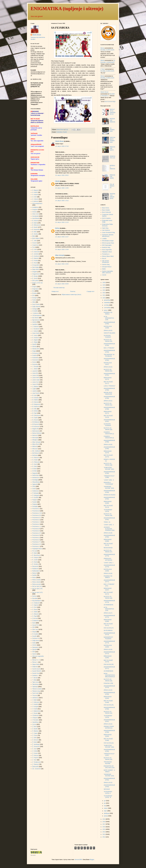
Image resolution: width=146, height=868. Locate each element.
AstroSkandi (36, 218)
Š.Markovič (36, 621)
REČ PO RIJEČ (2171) (108, 625)
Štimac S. (35, 662)
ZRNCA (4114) (108, 724)
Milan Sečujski (60, 255)
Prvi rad (35, 551)
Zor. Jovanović (36, 769)
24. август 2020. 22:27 (62, 237)
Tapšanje (35, 687)
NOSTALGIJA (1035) (108, 646)
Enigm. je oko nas (37, 283)
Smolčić (35, 636)
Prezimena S (36, 538)
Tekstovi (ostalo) (37, 689)
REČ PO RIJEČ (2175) (108, 456)
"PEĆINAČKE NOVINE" (108, 763)
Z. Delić (34, 738)
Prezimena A (36, 509)
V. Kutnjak (35, 707)
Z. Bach (35, 727)
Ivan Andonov (106, 230)
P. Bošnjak (35, 493)
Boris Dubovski (106, 212)
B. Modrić (35, 227)
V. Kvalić (35, 709)
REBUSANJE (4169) (108, 502)
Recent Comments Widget (110, 102)
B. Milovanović (36, 225)
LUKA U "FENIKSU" (110, 386)
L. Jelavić (35, 369)
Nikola (102, 48)
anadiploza (35, 207)
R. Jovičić (35, 560)
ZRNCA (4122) (108, 367)
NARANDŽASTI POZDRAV (108, 638)
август (106, 310)
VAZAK (104, 275)
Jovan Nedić (36, 333)
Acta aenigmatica (37, 203)
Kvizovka (35, 364)
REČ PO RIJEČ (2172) (108, 593)
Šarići (34, 623)
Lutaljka (104, 239)
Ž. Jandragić (36, 744)
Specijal (35, 649)
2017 (104, 824)
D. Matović (35, 258)
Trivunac (35, 695)
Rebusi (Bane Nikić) (108, 256)
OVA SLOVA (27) (109, 628)
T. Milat (34, 680)
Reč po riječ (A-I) (37, 586)
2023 (104, 290)
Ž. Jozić (35, 749)
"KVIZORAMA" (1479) (108, 511)
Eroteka (35, 293)
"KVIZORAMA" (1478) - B (108, 797)
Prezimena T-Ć (37, 542)
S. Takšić (35, 612)
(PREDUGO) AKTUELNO (108, 559)
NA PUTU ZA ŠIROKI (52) (108, 370)
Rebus (34, 577)
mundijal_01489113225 (107, 50)
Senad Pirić (36, 625)
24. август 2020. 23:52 (62, 264)
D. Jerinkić (35, 254)
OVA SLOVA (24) (109, 743)
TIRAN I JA (107, 522)
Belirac (57, 228)
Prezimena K (36, 524)
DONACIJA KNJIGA (110, 495)
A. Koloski (35, 195)
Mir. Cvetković (36, 451)
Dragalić (35, 272)
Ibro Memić (36, 318)
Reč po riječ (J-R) (37, 589)
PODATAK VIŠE (108, 683)
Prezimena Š (36, 540)
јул (105, 801)
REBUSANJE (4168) (108, 540)
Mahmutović (36, 431)
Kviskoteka (59, 132)
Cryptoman (35, 245)
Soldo (34, 643)
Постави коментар (59, 288)
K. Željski (35, 342)
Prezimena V (36, 546)
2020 (104, 298)
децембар (107, 300)
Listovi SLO (36, 382)
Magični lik (35, 429)
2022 (104, 293)
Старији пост (91, 291)
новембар (107, 303)
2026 (104, 282)
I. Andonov (35, 313)
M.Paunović (36, 424)
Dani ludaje (36, 267)
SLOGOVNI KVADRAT (107, 336)
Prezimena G (36, 520)
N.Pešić (35, 471)
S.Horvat (35, 618)
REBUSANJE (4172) (108, 378)
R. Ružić (35, 562)
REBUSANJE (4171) (108, 412)
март (106, 811)
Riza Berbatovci (37, 601)
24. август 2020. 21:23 (62, 222)
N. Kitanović (36, 458)
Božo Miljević (36, 238)
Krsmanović (36, 353)
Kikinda (34, 347)
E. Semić (35, 278)
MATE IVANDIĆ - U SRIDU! (109, 771)
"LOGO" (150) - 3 (109, 480)
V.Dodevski (36, 715)
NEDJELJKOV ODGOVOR (108, 393)
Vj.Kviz (34, 724)
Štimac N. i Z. (36, 660)
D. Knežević (36, 256)
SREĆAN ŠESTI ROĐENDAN (112, 140)
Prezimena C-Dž (37, 513)
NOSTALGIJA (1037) (108, 364)
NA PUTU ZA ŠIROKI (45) (108, 680)
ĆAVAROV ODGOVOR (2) (109, 437)
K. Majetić (35, 340)
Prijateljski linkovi (37, 549)
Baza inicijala (106, 210)
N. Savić (35, 464)
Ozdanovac (36, 491)
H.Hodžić (35, 311)
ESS (34, 295)
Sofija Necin (36, 641)
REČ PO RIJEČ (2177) (108, 383)
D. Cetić (35, 249)
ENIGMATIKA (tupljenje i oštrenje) (67, 8)
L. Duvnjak (35, 366)
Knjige (34, 351)
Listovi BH (35, 373)
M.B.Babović (36, 422)
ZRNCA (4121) (108, 401)
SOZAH (35, 645)
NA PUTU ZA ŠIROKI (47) (108, 551)
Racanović (35, 566)
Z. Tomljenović (36, 762)
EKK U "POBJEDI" (109, 348)
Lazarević (35, 371)
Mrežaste (35, 455)
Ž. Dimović (35, 740)
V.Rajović (35, 718)
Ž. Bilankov (36, 731)
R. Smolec (35, 564)
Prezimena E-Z (37, 518)
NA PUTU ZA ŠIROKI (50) (108, 429)
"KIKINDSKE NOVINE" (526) (109, 487)
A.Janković (35, 201)
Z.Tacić (103, 69)
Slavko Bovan (60, 141)
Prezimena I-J (36, 522)
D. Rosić (35, 263)
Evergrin (35, 298)
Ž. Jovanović (36, 746)
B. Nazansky (36, 229)
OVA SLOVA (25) (109, 705)
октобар (107, 305)
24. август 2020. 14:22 (62, 201)
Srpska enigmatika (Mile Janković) (107, 272)
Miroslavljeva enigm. (108, 241)
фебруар (107, 813)
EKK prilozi (35, 281)
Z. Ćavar (35, 735)
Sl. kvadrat (35, 634)
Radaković (35, 569)
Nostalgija (35, 480)
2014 (104, 832)
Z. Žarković (36, 764)
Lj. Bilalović (36, 387)
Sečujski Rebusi (107, 267)
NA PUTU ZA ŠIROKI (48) (108, 515)
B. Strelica (35, 234)
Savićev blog (106, 264)
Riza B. (104, 259)
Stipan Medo (36, 664)
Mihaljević (35, 440)
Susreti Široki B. (37, 671)
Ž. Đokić (35, 742)
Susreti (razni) (36, 669)
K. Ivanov (35, 335)
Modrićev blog (106, 247)
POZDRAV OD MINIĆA (108, 577)
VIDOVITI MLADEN (109, 333)
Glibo (34, 302)
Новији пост (55, 291)
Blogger (92, 860)
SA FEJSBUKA (108, 630)
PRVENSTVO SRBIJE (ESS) (112, 196)
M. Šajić (35, 413)
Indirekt (34, 322)
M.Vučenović (36, 426)
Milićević (35, 446)
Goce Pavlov (36, 304)
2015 (104, 829)
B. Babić (35, 223)
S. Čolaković (36, 603)
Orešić (34, 489)
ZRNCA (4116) (108, 649)
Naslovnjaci (36, 475)
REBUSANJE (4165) (108, 657)
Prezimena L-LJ (37, 526)
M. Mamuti (35, 402)
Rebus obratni (36, 582)
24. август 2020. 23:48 (62, 249)
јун (105, 803)
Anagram (35, 210)
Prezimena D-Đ (37, 515)
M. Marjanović (36, 404)
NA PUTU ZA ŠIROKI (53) (108, 340)
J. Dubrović (36, 327)
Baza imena (106, 208)
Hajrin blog (105, 228)
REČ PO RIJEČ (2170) (108, 661)
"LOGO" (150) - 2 (109, 525)
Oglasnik (35, 484)
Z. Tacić (35, 760)
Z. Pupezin (35, 758)
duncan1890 (78, 860)
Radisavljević (36, 571)
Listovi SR (35, 384)
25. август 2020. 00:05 (62, 284)
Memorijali (35, 438)
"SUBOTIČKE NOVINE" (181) (109, 468)
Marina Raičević (37, 433)
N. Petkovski (36, 462)
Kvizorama (35, 360)
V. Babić (35, 700)
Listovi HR (35, 375)
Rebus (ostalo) (37, 580)
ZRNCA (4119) (108, 533)
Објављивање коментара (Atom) (71, 295)
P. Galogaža (36, 495)
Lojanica (35, 391)
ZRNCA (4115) (108, 690)
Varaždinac (36, 722)
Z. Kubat (35, 751)
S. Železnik (36, 614)
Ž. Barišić (35, 729)
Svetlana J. (36, 675)
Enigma (34, 287)
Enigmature (36, 289)
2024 (104, 288)
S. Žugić (35, 616)
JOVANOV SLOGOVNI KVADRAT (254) (109, 529)
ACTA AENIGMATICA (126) (109, 318)
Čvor (34, 247)
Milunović (35, 449)
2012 (104, 837)
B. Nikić (34, 232)
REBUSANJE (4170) (108, 452)
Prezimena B (36, 511)
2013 (104, 834)
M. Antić (35, 395)
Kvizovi (34, 362)
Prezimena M (36, 529)
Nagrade (35, 473)
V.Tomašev (35, 720)
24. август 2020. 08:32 (62, 175)
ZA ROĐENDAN (112, 130)
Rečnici (34, 596)
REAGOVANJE (108, 548)
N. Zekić (35, 466)
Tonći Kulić (35, 693)
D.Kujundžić (36, 265)
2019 (104, 819)
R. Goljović (35, 558)
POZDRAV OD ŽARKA (108, 313)
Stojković (35, 667)
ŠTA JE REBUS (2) (112, 186)
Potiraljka (35, 506)
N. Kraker (35, 460)
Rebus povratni (37, 584)
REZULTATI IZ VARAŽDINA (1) (113, 112)
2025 (104, 285)
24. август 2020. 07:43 (62, 146)
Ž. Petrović (35, 755)
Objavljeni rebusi (107, 252)
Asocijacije (35, 216)
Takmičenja (36, 684)
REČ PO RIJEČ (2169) (108, 702)
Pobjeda (35, 504)
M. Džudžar (36, 398)
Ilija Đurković (36, 320)
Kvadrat (35, 355)
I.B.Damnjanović (37, 315)
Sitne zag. (35, 629)
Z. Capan (35, 733)
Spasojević (35, 647)
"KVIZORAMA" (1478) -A (108, 792)
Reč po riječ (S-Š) (37, 592)
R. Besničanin (36, 555)
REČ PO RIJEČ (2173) (108, 544)
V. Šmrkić (35, 713)
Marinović (35, 435)
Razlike (34, 575)
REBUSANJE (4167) (108, 589)
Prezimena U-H (37, 544)
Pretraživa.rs (106, 254)
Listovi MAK (36, 378)
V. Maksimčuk (36, 711)
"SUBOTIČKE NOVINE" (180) (109, 746)
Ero (33, 291)
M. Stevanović (36, 415)
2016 (104, 827)
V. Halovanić (36, 702)
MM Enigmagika (107, 245)
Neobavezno (36, 478)
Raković (35, 573)
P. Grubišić (35, 498)
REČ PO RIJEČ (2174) (108, 506)
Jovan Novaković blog (108, 232)
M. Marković (36, 407)
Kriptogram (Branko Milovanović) (108, 236)
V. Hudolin (35, 704)
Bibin (34, 236)
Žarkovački (35, 767)
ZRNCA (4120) (108, 444)
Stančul (34, 654)
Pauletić (65, 132)
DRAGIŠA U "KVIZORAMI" (108, 483)
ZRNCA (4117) (108, 613)
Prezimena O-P (37, 533)
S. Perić (35, 607)
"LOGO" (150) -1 (109, 563)
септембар (107, 308)
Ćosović (35, 243)
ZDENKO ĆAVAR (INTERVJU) (109, 727)
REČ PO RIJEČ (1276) (108, 416)
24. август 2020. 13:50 (62, 188)
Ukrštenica (35, 698)
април (106, 808)
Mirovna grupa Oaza (108, 243)
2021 (104, 295)
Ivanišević (35, 324)
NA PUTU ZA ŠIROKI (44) (108, 712)
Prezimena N (36, 531)
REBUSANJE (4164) (108, 697)
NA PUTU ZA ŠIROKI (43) (108, 759)
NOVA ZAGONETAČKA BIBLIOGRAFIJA (109, 675)
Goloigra (35, 309)
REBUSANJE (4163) (108, 735)
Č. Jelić (34, 241)
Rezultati (35, 598)
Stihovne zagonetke (38, 656)
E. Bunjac (35, 276)
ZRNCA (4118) (108, 573)
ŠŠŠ (34, 652)
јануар (106, 816)
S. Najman (35, 605)
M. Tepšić (35, 418)
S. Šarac (35, 609)
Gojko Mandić (36, 307)
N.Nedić (35, 469)
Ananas (34, 212)
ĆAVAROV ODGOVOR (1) (109, 433)
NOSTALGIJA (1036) (108, 570)
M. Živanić (35, 420)
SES (34, 627)
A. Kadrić (35, 192)
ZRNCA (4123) (108, 330)
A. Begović (35, 190)
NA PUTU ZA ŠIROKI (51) (108, 404)
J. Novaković (36, 329)
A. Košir (35, 197)
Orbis (34, 486)
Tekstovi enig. (36, 691)
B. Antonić (35, 221)
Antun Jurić (36, 214)
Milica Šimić (36, 444)
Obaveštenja (36, 482)
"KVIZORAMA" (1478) (108, 716)
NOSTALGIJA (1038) (108, 327)
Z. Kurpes (35, 753)
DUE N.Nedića (106, 218)
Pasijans (35, 500)
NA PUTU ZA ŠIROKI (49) (108, 464)
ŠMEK (104, 269)
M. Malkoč (35, 400)
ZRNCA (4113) (108, 783)
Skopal (34, 632)
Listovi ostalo (36, 380)
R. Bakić (35, 553)
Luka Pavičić (36, 393)
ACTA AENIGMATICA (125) (109, 609)
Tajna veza (35, 682)
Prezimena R (36, 535)
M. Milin (35, 409)
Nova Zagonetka (107, 250)
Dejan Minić (36, 269)
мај (105, 806)
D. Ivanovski (36, 252)
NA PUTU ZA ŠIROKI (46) (108, 597)
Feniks (34, 300)
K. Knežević (36, 338)
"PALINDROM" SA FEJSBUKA (109, 355)
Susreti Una (36, 673)
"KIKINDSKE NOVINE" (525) (109, 775)
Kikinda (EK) (36, 349)
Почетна (73, 291)
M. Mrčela (35, 411)
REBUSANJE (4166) (108, 620)
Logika (34, 389)
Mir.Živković (36, 453)
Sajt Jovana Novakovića (106, 262)
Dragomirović (36, 274)
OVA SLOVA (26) (109, 664)
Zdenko (58, 181)
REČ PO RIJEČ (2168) (108, 740)
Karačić (34, 344)
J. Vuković (35, 331)
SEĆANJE (107, 789)
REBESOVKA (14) (112, 157)
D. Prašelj (35, 261)
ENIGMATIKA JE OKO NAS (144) (109, 767)
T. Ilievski (35, 678)
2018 (104, 822)
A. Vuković (35, 199)
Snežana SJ (36, 638)
